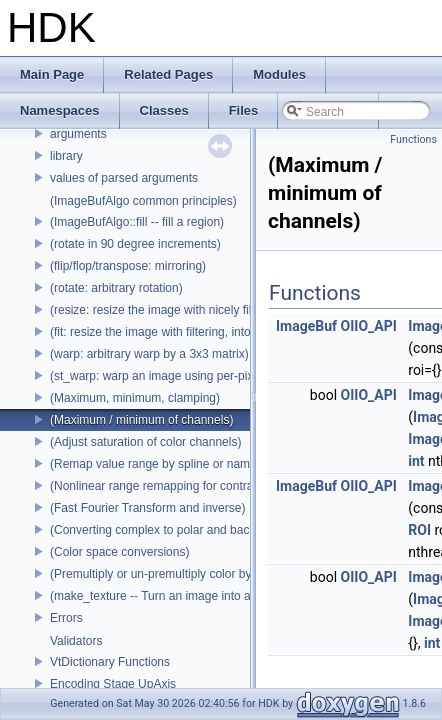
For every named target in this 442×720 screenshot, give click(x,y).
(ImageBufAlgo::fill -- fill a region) (137, 222)
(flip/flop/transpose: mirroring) (128, 266)
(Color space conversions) (119, 552)
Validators (76, 641)
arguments (78, 134)
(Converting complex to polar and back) (154, 530)
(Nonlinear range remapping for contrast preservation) (193, 486)
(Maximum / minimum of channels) (141, 420)
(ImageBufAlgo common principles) (143, 201)
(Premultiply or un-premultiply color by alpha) (169, 574)
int (416, 461)
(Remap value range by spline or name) (155, 464)
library (66, 156)
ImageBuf (306, 326)
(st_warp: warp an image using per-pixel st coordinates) (197, 376)
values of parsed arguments (124, 178)
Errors (66, 618)
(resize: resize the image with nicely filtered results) (185, 310)
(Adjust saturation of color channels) (145, 442)
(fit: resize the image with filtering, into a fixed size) (184, 332)
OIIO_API (369, 326)
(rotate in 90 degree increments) (135, 244)
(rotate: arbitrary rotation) (116, 288)
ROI (419, 530)
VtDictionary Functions (110, 662)
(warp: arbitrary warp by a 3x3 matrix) (149, 354)
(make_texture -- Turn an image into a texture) (172, 596)
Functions (413, 139)
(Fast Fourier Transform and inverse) (147, 508)
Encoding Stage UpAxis (113, 684)
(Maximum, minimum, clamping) (135, 398)
